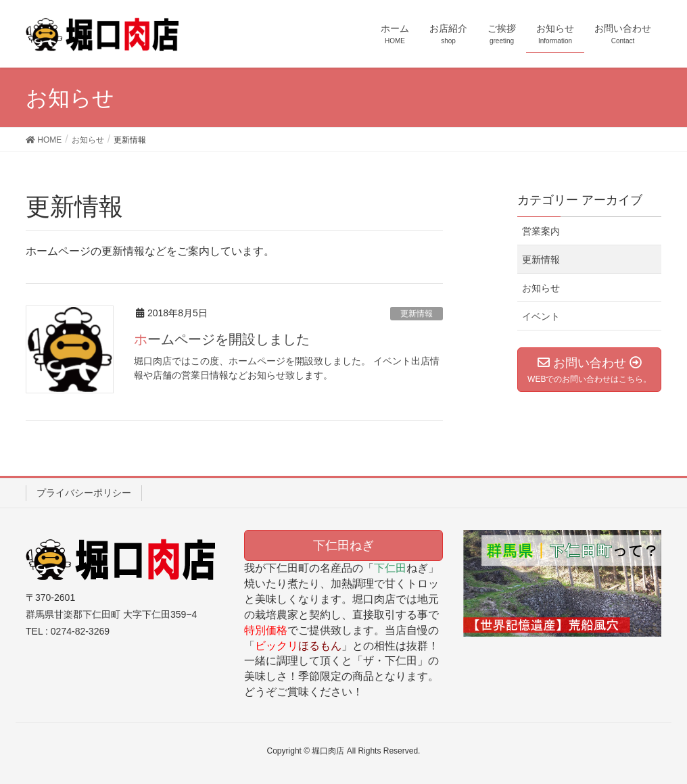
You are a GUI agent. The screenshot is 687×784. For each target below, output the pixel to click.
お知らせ (541, 288)
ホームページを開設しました (222, 339)
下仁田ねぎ (343, 545)
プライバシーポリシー (84, 493)
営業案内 (541, 231)
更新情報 (417, 314)
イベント (541, 316)
